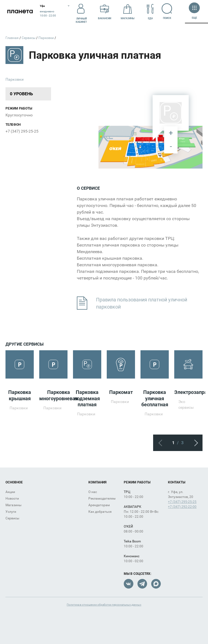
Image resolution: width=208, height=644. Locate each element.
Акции (10, 492)
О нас (93, 492)
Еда (150, 12)
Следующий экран (194, 443)
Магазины (128, 12)
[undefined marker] (139, 137)
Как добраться (100, 512)
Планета (20, 12)
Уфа (42, 6)
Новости (12, 499)
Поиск (169, 11)
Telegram (142, 584)
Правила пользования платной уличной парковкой (132, 303)
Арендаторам (99, 505)
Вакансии (105, 12)
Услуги (11, 512)
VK (129, 584)
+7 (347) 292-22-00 (182, 507)
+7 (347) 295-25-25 (22, 131)
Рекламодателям (102, 499)
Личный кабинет (81, 12)
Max (156, 584)
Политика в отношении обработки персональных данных (104, 605)
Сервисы (12, 518)
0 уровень (21, 94)
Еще (194, 11)
